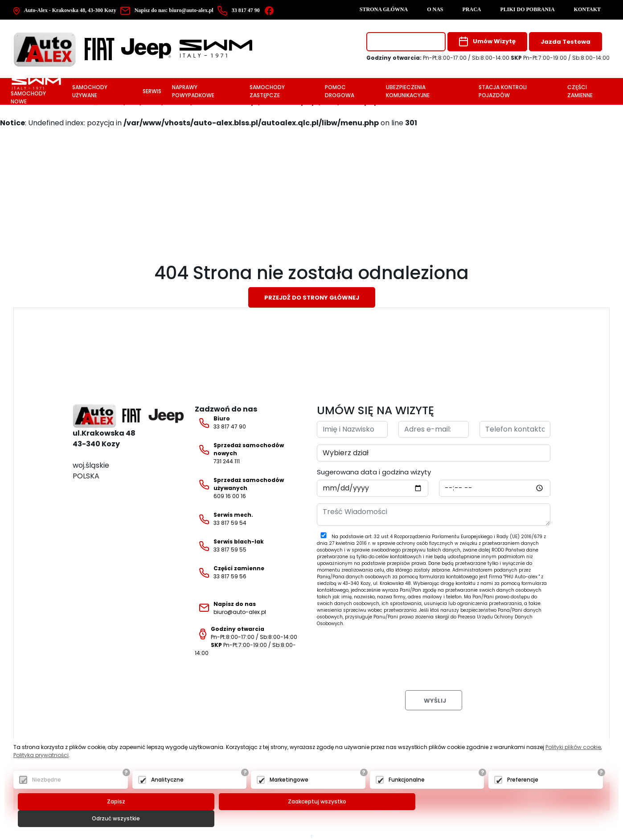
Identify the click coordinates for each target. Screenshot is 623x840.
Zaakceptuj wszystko (314, 819)
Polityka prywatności (41, 772)
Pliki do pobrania (528, 9)
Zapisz (115, 819)
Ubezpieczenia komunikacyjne (408, 91)
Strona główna (384, 9)
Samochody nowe (36, 91)
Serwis (152, 91)
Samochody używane (90, 91)
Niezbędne (47, 797)
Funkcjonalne (407, 797)
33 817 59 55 (229, 546)
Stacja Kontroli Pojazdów (503, 91)
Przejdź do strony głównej (312, 298)
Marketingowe (289, 797)
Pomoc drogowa (340, 91)
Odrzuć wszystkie (512, 819)
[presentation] (385, 651)
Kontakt (587, 9)
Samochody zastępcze (267, 91)
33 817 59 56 (230, 572)
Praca (472, 9)
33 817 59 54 (224, 519)
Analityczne (167, 797)
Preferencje (523, 797)
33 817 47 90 (220, 423)
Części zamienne (580, 91)
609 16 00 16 (239, 488)
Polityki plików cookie (573, 764)
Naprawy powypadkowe (193, 91)
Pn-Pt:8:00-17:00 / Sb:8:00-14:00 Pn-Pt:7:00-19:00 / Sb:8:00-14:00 (246, 641)
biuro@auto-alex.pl (168, 10)
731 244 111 (239, 453)
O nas (435, 9)
